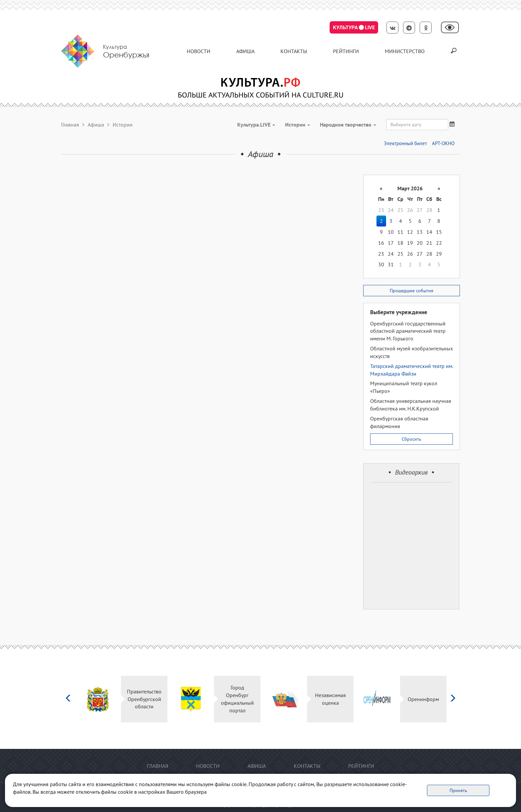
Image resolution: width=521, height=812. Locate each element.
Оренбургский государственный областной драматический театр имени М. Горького (408, 331)
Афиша (245, 51)
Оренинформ (423, 699)
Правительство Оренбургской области (144, 699)
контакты (294, 51)
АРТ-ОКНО (443, 143)
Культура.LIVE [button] (256, 125)
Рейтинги (346, 51)
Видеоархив (411, 472)
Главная (70, 125)
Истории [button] (298, 125)
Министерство (405, 51)
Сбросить (412, 439)
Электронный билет (405, 143)
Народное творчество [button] (348, 125)
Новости (199, 51)
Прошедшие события (412, 291)
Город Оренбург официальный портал (237, 699)
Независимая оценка (330, 699)
